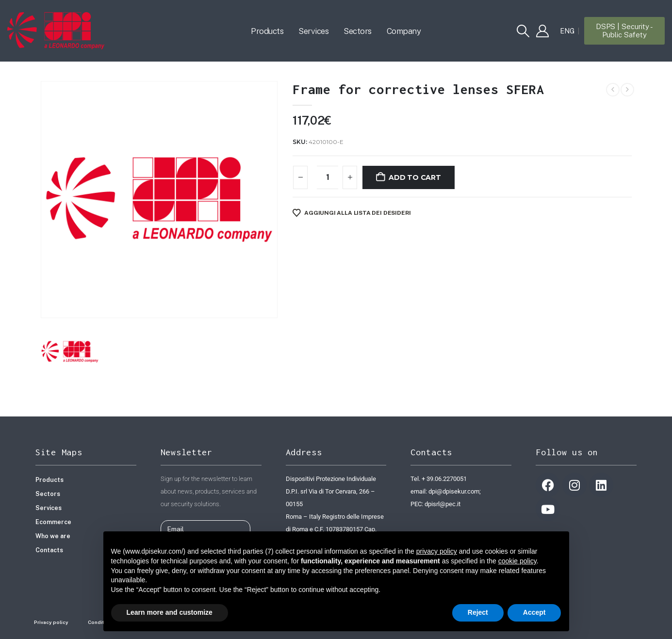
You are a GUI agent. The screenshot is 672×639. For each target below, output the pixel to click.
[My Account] (542, 31)
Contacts (49, 550)
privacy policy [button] (437, 551)
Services (313, 31)
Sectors (358, 31)
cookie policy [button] (517, 561)
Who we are (53, 536)
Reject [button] (478, 612)
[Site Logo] (56, 31)
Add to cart (415, 177)
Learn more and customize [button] (170, 612)
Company (404, 31)
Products (267, 31)
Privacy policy (51, 622)
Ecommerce (53, 522)
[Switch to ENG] (567, 31)
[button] (523, 31)
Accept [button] (534, 612)
